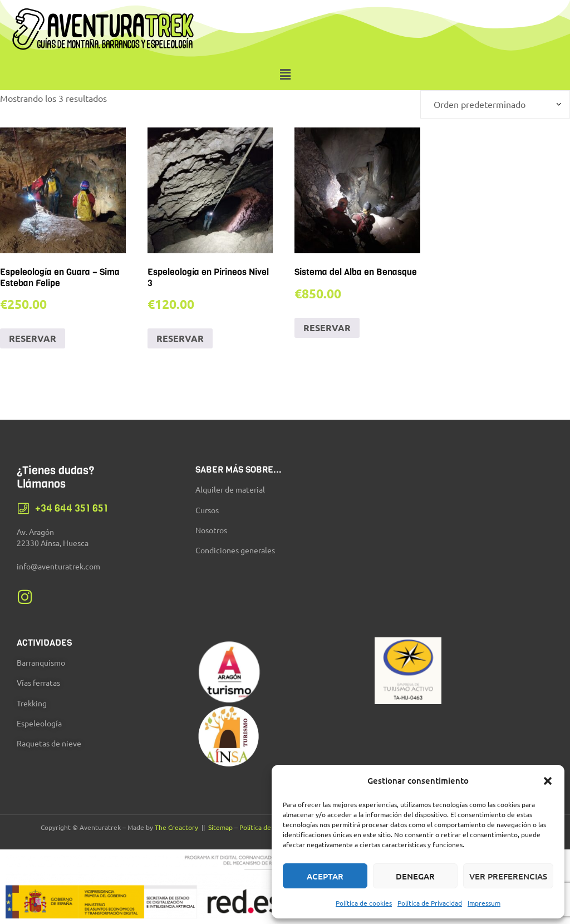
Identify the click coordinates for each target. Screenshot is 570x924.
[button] (548, 781)
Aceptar (325, 876)
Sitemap (220, 827)
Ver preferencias (508, 876)
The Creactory (176, 827)
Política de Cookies (268, 827)
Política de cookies (364, 903)
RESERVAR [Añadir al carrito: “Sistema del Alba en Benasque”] (327, 328)
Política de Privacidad (430, 903)
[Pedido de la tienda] (495, 104)
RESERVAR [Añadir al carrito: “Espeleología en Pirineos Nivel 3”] (180, 338)
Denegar (415, 876)
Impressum (484, 903)
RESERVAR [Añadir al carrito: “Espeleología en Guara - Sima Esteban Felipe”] (33, 338)
